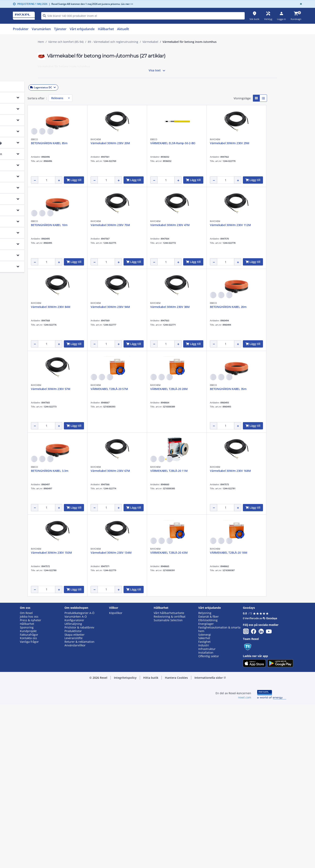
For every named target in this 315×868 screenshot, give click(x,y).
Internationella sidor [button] (210, 841)
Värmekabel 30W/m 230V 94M (121, 389)
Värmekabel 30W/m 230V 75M (240, 225)
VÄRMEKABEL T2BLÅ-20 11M (120, 634)
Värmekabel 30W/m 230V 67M (240, 553)
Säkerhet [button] (204, 802)
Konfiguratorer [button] (74, 784)
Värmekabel (150, 42)
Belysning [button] (205, 777)
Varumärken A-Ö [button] (76, 780)
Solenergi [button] (205, 798)
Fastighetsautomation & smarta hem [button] (219, 793)
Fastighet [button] (204, 806)
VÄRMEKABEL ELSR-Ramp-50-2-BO (243, 143)
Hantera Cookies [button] (176, 841)
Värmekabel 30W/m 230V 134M (122, 716)
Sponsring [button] (27, 791)
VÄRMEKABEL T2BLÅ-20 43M (179, 716)
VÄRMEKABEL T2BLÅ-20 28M (239, 471)
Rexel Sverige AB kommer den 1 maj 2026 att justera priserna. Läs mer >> (91, 4)
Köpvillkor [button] (116, 777)
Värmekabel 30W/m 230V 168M (181, 634)
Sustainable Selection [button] (168, 784)
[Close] (300, 4)
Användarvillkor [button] (75, 809)
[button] (66, 87)
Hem (41, 42)
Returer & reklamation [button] (79, 806)
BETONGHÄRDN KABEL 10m (179, 225)
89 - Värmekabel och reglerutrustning (113, 42)
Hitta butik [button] (151, 841)
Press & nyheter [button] (31, 784)
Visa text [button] (157, 71)
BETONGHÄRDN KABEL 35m (119, 553)
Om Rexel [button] (26, 777)
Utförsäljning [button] (73, 788)
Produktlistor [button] (73, 795)
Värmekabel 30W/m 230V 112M (181, 307)
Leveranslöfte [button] (74, 802)
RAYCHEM (166, 139)
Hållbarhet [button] (27, 788)
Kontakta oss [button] (28, 802)
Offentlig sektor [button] (209, 820)
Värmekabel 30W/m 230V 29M (121, 225)
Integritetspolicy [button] (125, 841)
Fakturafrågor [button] (29, 798)
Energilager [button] (206, 788)
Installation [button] (206, 816)
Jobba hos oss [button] (29, 780)
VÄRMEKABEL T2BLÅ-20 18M (239, 716)
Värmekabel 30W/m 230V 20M (180, 143)
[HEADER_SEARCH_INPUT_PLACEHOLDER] (143, 16)
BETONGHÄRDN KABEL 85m (119, 143)
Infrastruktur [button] (207, 813)
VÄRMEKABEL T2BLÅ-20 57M (179, 471)
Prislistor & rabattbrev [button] (79, 791)
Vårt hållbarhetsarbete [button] (169, 777)
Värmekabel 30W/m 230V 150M (241, 634)
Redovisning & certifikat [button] (170, 780)
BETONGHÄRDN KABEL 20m (239, 389)
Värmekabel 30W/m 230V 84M (240, 307)
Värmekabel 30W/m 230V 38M (180, 389)
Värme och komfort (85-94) (66, 42)
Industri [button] (204, 809)
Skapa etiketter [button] (75, 798)
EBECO (105, 139)
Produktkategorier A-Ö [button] (79, 777)
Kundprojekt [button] (28, 795)
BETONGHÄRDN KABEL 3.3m (179, 553)
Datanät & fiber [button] (209, 780)
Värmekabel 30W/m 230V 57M (121, 471)
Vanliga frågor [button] (29, 806)
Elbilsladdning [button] (208, 784)
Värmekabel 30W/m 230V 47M (121, 307)
